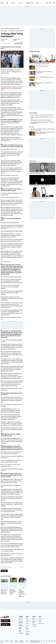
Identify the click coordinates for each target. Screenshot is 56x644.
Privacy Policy (12, 641)
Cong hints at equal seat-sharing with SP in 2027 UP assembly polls (42, 123)
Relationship (41, 624)
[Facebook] (47, 641)
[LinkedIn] (55, 641)
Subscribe (4, 571)
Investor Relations (22, 641)
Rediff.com (35, 641)
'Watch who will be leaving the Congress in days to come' (42, 118)
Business (28, 620)
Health (40, 618)
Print (21, 567)
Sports (27, 624)
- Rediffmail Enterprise (21, 622)
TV (41, 3)
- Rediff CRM (20, 631)
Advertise (7, 641)
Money (21, 3)
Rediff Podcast (28, 634)
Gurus (37, 3)
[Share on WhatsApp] (41, 641)
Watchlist (34, 625)
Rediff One (21, 620)
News (13, 3)
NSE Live (34, 620)
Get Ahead (27, 628)
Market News (34, 622)
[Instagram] (49, 641)
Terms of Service (17, 641)
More (47, 3)
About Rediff (2, 641)
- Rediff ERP (21, 633)
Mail (7, 3)
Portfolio (34, 626)
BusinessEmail (30, 3)
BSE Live (34, 618)
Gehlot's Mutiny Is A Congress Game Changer (41, 120)
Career (40, 622)
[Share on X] (44, 641)
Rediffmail (21, 618)
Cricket (27, 625)
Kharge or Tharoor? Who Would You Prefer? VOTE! (42, 115)
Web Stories (33, 161)
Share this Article (6, 43)
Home (2, 3)
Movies (27, 622)
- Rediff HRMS (20, 628)
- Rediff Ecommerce (21, 625)
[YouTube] (52, 641)
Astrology (28, 632)
